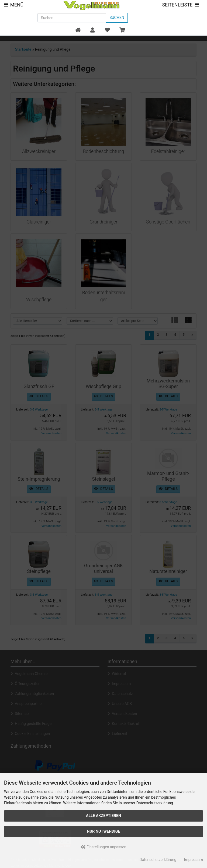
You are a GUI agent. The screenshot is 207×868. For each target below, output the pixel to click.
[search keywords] (72, 18)
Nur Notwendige (103, 831)
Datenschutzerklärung (158, 860)
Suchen (117, 18)
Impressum (194, 860)
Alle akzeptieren (104, 816)
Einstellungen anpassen (104, 847)
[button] (93, 30)
